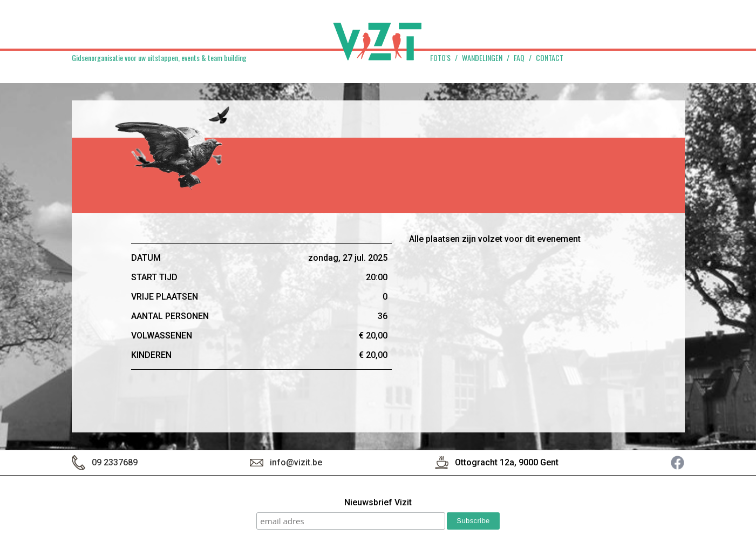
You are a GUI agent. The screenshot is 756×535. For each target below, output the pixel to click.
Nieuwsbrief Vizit (378, 503)
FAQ (519, 58)
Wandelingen (482, 58)
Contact (550, 58)
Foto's (440, 58)
